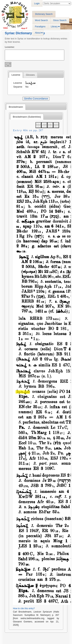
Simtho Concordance (36, 99)
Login (37, 3)
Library (54, 27)
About (38, 33)
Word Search (41, 20)
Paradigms (40, 27)
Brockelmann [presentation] (16, 107)
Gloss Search (60, 20)
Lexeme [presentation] (16, 75)
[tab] (16, 75)
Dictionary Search (44, 14)
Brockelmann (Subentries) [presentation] (27, 117)
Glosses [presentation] (30, 75)
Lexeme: (10, 47)
